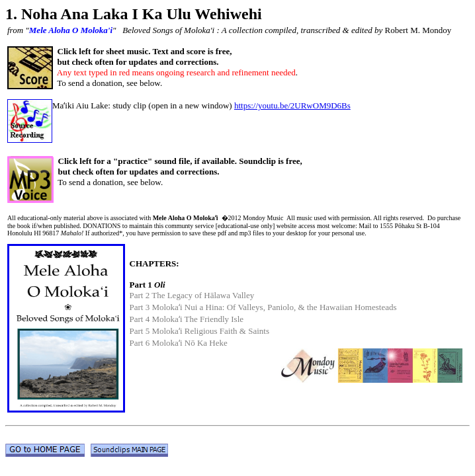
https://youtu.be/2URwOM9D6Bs (292, 105)
